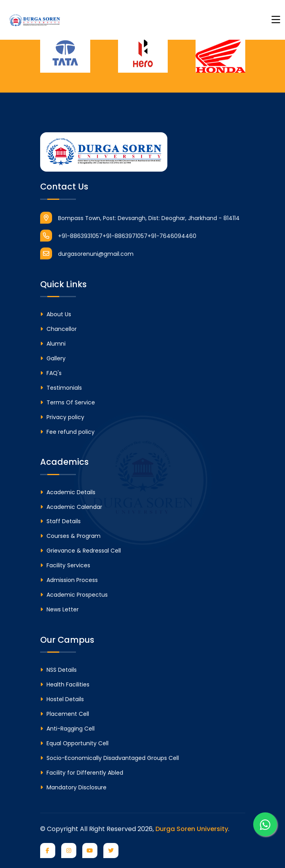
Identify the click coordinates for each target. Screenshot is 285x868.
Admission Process (69, 580)
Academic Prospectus (74, 595)
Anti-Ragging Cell (67, 729)
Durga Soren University (192, 829)
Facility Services (65, 565)
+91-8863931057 (71, 236)
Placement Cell (65, 714)
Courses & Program (70, 536)
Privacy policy (62, 417)
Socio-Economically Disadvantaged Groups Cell (110, 758)
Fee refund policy (67, 432)
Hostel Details (62, 699)
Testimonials (61, 388)
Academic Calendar (71, 507)
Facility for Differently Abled (82, 773)
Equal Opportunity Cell (74, 743)
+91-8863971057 (125, 236)
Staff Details (60, 521)
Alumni (53, 344)
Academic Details (68, 492)
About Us (56, 314)
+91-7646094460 (172, 236)
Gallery (53, 358)
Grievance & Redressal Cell (80, 551)
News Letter (59, 609)
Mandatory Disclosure (73, 787)
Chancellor (58, 329)
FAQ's (51, 373)
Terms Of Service (68, 402)
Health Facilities (65, 684)
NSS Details (58, 670)
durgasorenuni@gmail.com (87, 253)
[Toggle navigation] (276, 20)
